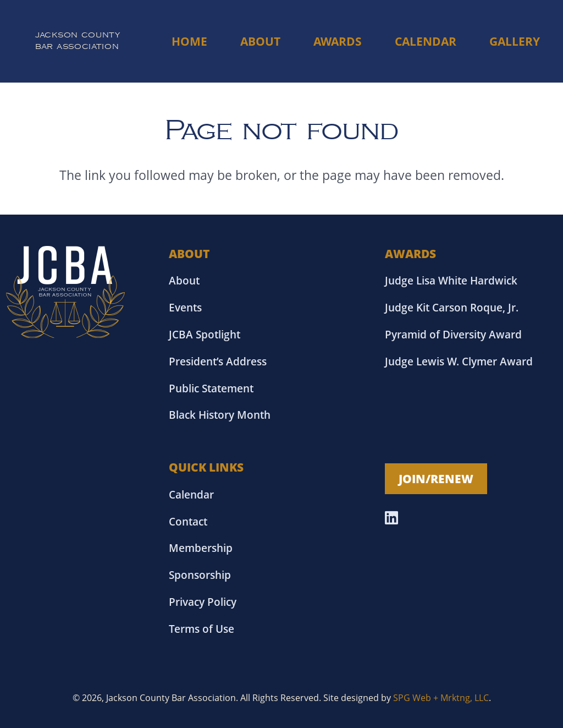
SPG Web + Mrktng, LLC (441, 698)
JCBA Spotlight (205, 334)
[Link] (78, 41)
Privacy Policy (203, 602)
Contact (188, 521)
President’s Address (218, 361)
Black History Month (220, 415)
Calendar (191, 494)
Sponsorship (200, 575)
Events (185, 307)
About (184, 280)
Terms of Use (202, 629)
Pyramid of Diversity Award (453, 334)
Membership (201, 548)
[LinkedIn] (391, 518)
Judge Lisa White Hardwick (451, 280)
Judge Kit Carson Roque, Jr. (452, 307)
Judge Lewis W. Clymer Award (459, 361)
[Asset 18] (66, 292)
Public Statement (211, 388)
